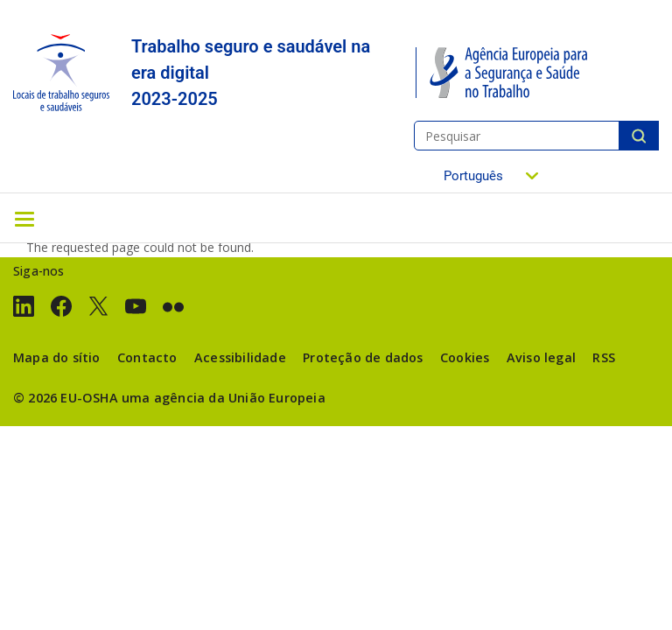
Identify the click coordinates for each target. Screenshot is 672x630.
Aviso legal (541, 357)
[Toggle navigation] (24, 218)
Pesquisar (639, 136)
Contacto (147, 357)
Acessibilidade (240, 357)
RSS (604, 357)
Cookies (465, 357)
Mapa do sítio (57, 357)
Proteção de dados (363, 357)
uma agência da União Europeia (224, 398)
